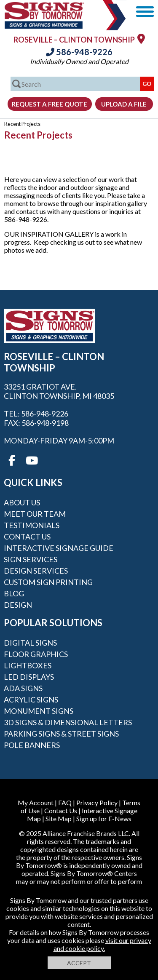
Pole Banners (32, 745)
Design (18, 605)
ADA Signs (23, 688)
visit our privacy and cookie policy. (102, 944)
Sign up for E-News (104, 818)
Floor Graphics (36, 654)
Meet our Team (35, 514)
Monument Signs (39, 711)
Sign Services (31, 559)
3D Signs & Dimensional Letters (68, 722)
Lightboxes (28, 665)
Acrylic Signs (31, 700)
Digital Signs (30, 643)
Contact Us (27, 537)
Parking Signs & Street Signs (61, 734)
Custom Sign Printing (48, 582)
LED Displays (29, 677)
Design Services (36, 571)
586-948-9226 (79, 52)
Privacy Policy (97, 802)
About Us (22, 502)
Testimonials (32, 525)
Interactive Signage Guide (59, 548)
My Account (36, 802)
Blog (14, 593)
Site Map (59, 818)
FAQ (65, 802)
